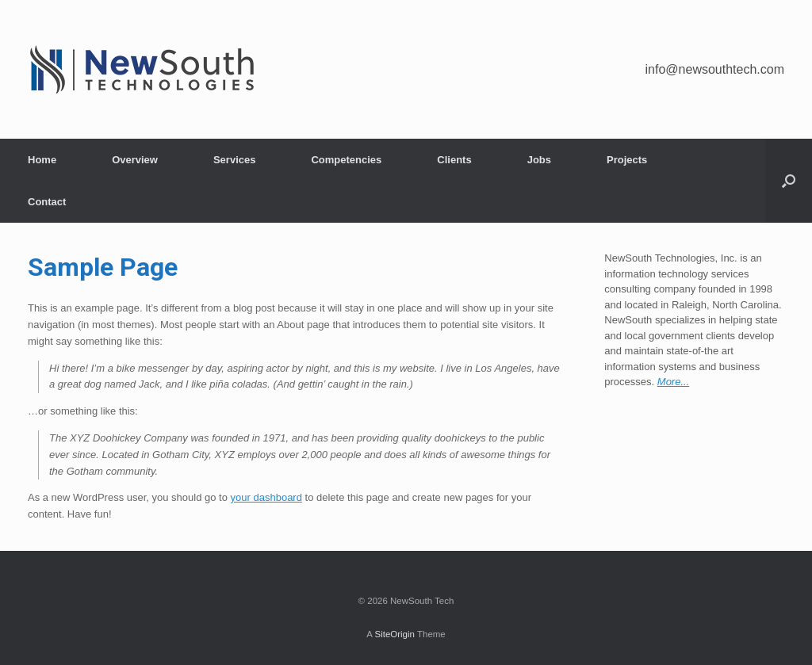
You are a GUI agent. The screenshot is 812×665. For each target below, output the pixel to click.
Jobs (539, 160)
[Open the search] (789, 181)
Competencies (346, 160)
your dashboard (266, 497)
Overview (135, 160)
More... (673, 382)
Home (42, 160)
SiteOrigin (395, 634)
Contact (47, 202)
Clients (454, 160)
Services (235, 160)
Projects (627, 160)
